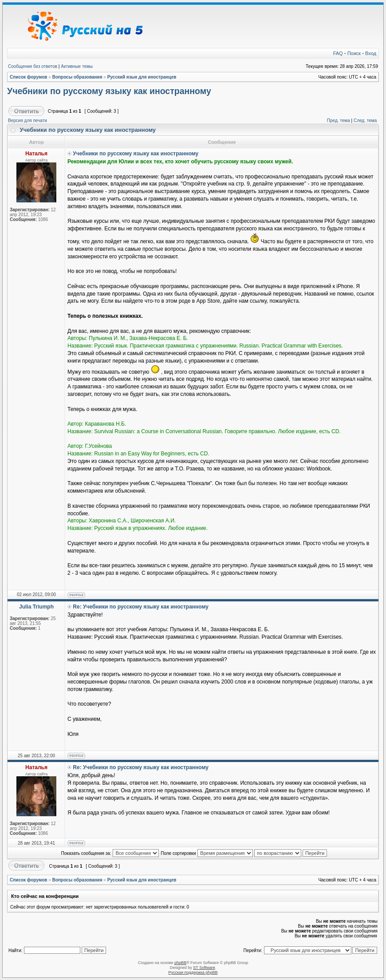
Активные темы (77, 66)
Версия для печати (28, 121)
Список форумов (29, 77)
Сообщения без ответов (33, 66)
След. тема (365, 121)
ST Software (204, 968)
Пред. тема (339, 121)
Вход (371, 53)
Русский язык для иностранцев (142, 77)
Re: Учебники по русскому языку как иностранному (141, 607)
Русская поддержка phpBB (193, 972)
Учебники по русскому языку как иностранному (109, 91)
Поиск (354, 53)
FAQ (338, 53)
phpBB (180, 963)
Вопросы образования (77, 77)
